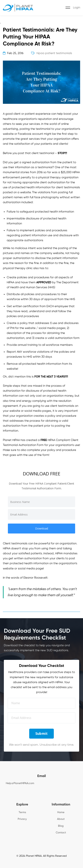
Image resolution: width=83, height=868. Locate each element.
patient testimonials (59, 53)
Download (42, 528)
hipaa (40, 53)
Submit (42, 733)
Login (77, 8)
